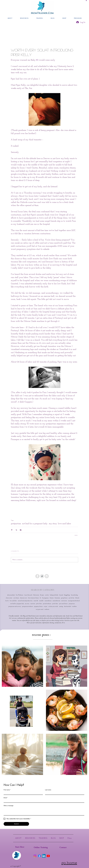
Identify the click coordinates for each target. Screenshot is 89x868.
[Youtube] (48, 856)
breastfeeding (74, 595)
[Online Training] (41, 847)
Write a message (8, 806)
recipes (46, 606)
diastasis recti (24, 598)
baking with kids (54, 595)
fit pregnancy (45, 598)
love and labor (64, 524)
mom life (36, 601)
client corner (9, 598)
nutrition (33, 604)
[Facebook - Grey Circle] (37, 576)
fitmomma (57, 598)
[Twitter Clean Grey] (42, 576)
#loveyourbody (11, 595)
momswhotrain (56, 601)
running (61, 606)
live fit (7, 601)
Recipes (42, 595)
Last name (48, 790)
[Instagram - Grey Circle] (47, 576)
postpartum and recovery (15, 606)
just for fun (71, 598)
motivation (64, 601)
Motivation (36, 595)
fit (40, 598)
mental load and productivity (25, 601)
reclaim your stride (53, 606)
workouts (47, 609)
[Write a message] (44, 811)
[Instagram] (35, 856)
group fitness (64, 598)
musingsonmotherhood (74, 601)
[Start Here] (20, 847)
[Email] (43, 801)
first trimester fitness (33, 598)
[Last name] (64, 793)
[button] (86, 0)
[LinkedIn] (44, 856)
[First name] (23, 793)
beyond (61, 595)
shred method (67, 606)
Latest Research (28, 595)
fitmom (52, 598)
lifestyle (77, 598)
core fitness (16, 598)
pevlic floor (55, 604)
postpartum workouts (28, 606)
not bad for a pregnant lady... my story (39, 524)
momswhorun (48, 601)
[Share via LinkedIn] (21, 530)
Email (6, 798)
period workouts (47, 604)
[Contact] (63, 847)
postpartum (16, 524)
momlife (41, 601)
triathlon (74, 606)
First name (7, 790)
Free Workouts (20, 595)
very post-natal (40, 609)
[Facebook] (39, 856)
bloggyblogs (67, 595)
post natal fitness (63, 604)
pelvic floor (39, 604)
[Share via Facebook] (12, 530)
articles (47, 595)
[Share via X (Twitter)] (16, 530)
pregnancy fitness (38, 606)
